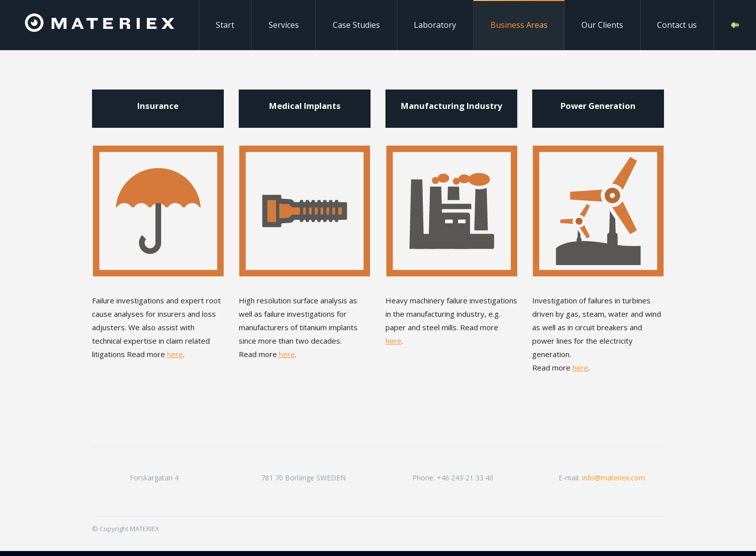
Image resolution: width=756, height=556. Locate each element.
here (175, 354)
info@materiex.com (614, 478)
